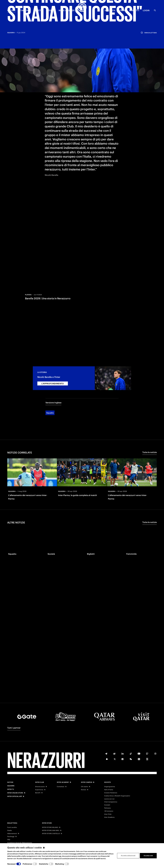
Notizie (10, 782)
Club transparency (111, 802)
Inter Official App (15, 796)
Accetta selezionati (128, 856)
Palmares (107, 808)
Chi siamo (85, 787)
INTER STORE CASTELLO (51, 834)
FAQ (9, 840)
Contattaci (61, 787)
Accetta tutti (148, 856)
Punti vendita (12, 827)
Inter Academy (63, 782)
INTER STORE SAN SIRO (51, 831)
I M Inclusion (109, 811)
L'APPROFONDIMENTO (53, 364)
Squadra (50, 394)
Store (122, 10)
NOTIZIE (11, 10)
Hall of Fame (109, 790)
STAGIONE (24, 10)
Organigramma (110, 787)
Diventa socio (40, 787)
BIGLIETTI (134, 10)
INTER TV (50, 10)
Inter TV (11, 789)
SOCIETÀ (38, 10)
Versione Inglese (53, 383)
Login (146, 10)
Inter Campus (87, 782)
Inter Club (40, 782)
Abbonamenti (12, 834)
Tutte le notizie (150, 433)
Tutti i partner (14, 728)
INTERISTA (110, 10)
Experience (39, 790)
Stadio (10, 831)
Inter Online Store (15, 793)
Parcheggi (11, 837)
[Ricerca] (155, 10)
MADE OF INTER (67, 10)
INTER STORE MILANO (50, 827)
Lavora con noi (109, 799)
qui (60, 856)
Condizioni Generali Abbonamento (20, 843)
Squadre (11, 786)
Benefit (38, 793)
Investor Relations (111, 793)
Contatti (107, 805)
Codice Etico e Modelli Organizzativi (117, 796)
